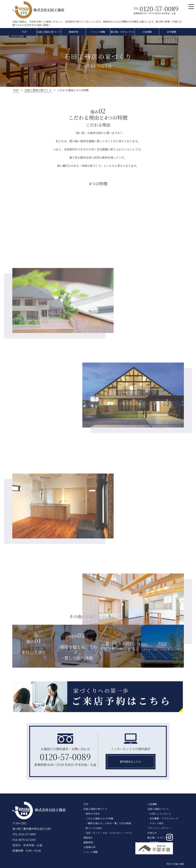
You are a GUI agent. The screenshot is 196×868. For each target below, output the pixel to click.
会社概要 (172, 32)
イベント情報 (98, 32)
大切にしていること (160, 814)
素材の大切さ (93, 814)
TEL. (156, 9)
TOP (24, 32)
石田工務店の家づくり (49, 32)
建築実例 (73, 32)
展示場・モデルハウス (122, 32)
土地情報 (147, 32)
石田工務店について (158, 809)
